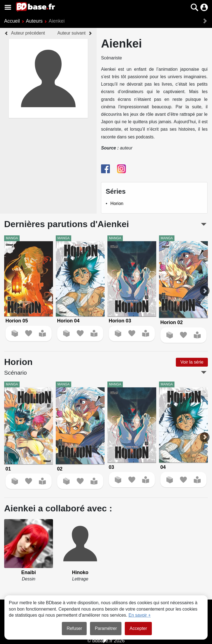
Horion (117, 203)
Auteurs (34, 21)
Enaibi (29, 572)
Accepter (138, 628)
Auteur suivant (71, 33)
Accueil (12, 21)
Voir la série (192, 362)
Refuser (74, 628)
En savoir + (140, 615)
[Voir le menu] (8, 7)
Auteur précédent (28, 33)
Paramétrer (106, 628)
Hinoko (80, 572)
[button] (194, 7)
